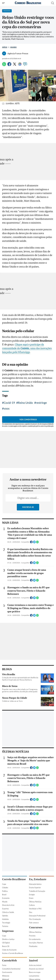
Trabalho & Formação (37, 891)
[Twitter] (15, 65)
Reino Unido (25, 403)
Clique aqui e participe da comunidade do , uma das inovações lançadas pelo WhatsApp (27, 348)
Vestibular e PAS (35, 909)
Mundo (13, 47)
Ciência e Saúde (8, 912)
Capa (4, 884)
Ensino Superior (35, 888)
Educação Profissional (37, 916)
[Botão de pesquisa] (53, 3)
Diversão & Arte (8, 905)
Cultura (32, 905)
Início (5, 47)
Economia (6, 898)
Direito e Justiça (8, 939)
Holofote (5, 919)
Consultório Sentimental (11, 969)
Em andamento (35, 939)
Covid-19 (9, 403)
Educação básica (35, 884)
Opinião (5, 916)
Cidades (5, 888)
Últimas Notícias (35, 902)
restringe (41, 403)
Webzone (6, 976)
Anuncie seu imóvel (36, 969)
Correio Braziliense (14, 879)
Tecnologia (6, 923)
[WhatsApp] (4, 65)
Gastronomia (7, 972)
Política (5, 891)
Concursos (36, 927)
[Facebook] (9, 65)
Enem (31, 898)
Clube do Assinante (9, 950)
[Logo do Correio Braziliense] (28, 3)
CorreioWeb (9, 961)
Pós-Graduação (35, 919)
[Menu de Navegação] (4, 3)
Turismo (5, 926)
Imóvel (33, 961)
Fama (4, 965)
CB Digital (6, 943)
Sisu (31, 912)
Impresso (8, 931)
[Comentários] (25, 65)
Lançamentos (34, 976)
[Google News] (20, 65)
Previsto (32, 936)
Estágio (32, 895)
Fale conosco (34, 923)
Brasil (4, 895)
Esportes (5, 909)
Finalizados (33, 946)
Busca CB (6, 946)
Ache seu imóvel (35, 965)
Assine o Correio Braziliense (13, 953)
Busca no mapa (35, 972)
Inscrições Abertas (36, 943)
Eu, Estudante (38, 879)
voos (7, 408)
